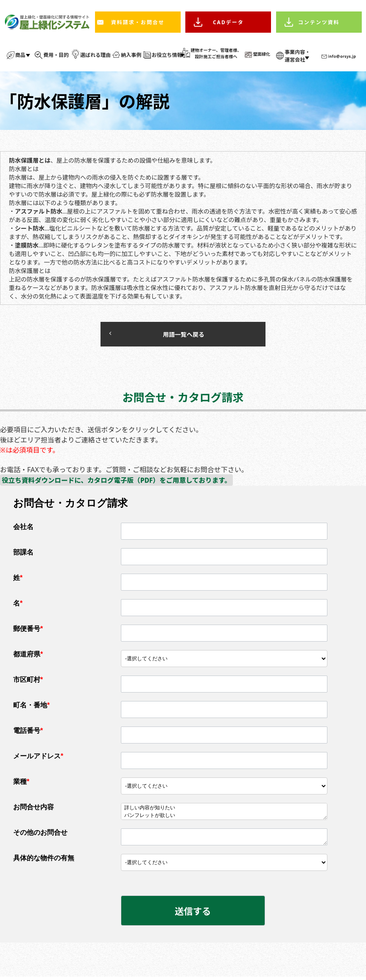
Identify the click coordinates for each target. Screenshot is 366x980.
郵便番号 (28, 631)
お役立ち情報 (167, 55)
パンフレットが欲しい (224, 818)
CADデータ (228, 22)
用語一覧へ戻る (162, 335)
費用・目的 (56, 55)
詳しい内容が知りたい (224, 810)
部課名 (23, 554)
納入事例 (131, 55)
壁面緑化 (262, 54)
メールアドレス (38, 758)
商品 (20, 55)
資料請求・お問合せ (138, 22)
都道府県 (28, 656)
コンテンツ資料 (319, 22)
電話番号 (28, 733)
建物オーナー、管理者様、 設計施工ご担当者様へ (216, 53)
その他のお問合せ (40, 835)
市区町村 (28, 682)
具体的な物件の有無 (44, 860)
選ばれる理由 (95, 55)
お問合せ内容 (34, 809)
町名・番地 (31, 707)
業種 (21, 784)
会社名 (23, 529)
